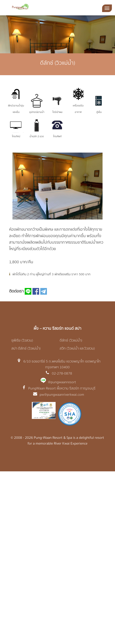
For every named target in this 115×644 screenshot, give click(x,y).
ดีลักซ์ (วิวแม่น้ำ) (71, 340)
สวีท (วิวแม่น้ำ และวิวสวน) (77, 348)
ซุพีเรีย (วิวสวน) (22, 340)
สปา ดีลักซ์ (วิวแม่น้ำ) (26, 348)
